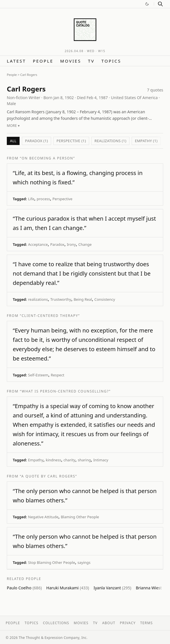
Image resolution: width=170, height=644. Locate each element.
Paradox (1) (36, 141)
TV (91, 61)
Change (85, 244)
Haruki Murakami (68, 588)
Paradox (57, 244)
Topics (111, 61)
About (109, 623)
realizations (38, 299)
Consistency (105, 299)
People (43, 61)
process (43, 199)
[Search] (160, 4)
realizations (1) (110, 141)
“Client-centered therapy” (50, 316)
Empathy (36, 460)
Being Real (83, 299)
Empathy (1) (146, 141)
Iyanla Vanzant (113, 588)
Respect (58, 375)
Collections (56, 623)
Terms (146, 623)
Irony (71, 244)
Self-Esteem (38, 375)
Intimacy (101, 460)
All (13, 141)
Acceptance (38, 244)
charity (70, 460)
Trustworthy (61, 299)
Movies (71, 61)
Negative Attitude (43, 517)
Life (31, 199)
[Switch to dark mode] (147, 4)
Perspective (62, 199)
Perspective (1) (71, 141)
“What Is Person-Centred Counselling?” (65, 391)
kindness (53, 460)
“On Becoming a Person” (47, 158)
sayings (84, 562)
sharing (84, 460)
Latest (16, 61)
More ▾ (13, 126)
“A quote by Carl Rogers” (49, 476)
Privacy (128, 623)
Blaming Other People (80, 517)
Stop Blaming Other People (52, 562)
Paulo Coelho (24, 588)
